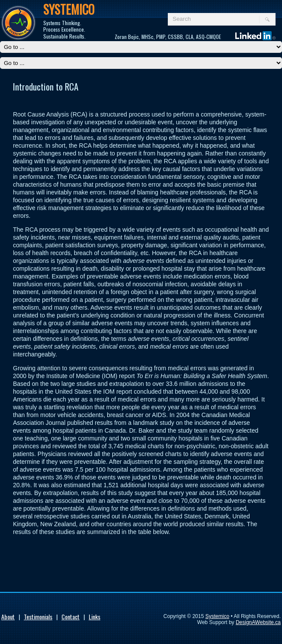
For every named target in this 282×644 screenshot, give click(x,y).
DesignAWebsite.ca (258, 622)
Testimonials (38, 616)
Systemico (217, 616)
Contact (70, 616)
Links (95, 616)
